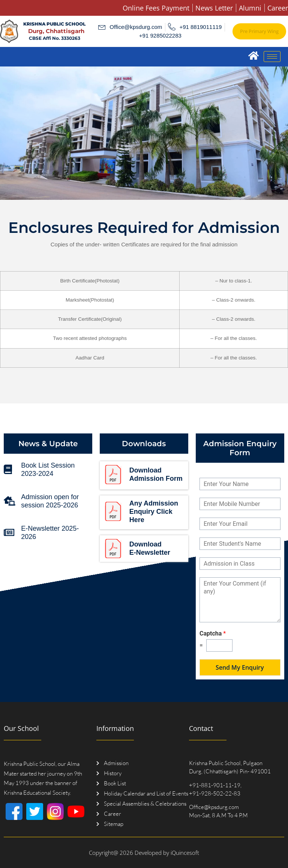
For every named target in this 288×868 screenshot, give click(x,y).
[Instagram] (55, 811)
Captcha (213, 633)
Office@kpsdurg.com (214, 807)
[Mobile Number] (240, 504)
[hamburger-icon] (272, 57)
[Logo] (9, 31)
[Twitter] (35, 811)
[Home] (253, 55)
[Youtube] (76, 811)
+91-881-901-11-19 (215, 785)
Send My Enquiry (240, 667)
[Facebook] (14, 811)
